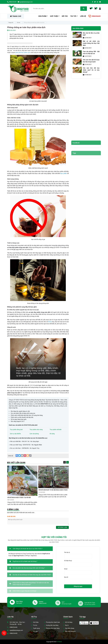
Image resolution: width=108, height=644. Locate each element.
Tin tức (73, 16)
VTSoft (59, 642)
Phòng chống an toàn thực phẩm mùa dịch (34, 23)
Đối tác (65, 16)
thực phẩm (63, 173)
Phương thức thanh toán (53, 622)
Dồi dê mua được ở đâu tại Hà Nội (19, 498)
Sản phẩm (42, 16)
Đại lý (67, 625)
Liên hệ (83, 16)
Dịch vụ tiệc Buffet (15, 434)
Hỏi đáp (35, 631)
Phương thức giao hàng (53, 628)
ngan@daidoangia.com (16, 630)
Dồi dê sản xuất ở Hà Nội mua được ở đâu (53, 490)
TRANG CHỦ (16, 16)
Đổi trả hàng (69, 622)
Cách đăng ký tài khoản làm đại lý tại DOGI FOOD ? (26, 560)
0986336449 (96, 16)
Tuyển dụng (36, 628)
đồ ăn (50, 322)
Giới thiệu (54, 16)
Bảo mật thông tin (70, 631)
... (35, 513)
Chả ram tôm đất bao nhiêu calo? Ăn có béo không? (91, 70)
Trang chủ (11, 23)
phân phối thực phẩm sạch (23, 53)
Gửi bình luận (62, 527)
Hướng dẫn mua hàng (52, 625)
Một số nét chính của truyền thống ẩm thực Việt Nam (91, 43)
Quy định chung (70, 628)
